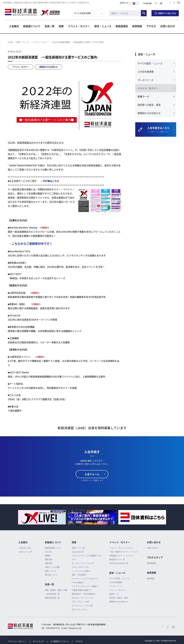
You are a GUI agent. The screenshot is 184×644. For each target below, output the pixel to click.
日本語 (161, 3)
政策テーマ (114, 594)
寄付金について (51, 575)
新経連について (32, 26)
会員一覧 (50, 26)
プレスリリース (146, 80)
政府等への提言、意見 (149, 105)
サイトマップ (38, 641)
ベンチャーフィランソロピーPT (85, 579)
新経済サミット (116, 559)
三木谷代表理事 (146, 72)
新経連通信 (122, 26)
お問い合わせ (168, 26)
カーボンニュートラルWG (82, 606)
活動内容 (49, 563)
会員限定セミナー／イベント (121, 556)
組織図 (48, 556)
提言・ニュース (103, 26)
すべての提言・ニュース (150, 63)
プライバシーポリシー (17, 641)
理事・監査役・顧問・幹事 (56, 590)
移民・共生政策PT (79, 575)
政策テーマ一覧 (78, 548)
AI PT (74, 559)
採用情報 (137, 26)
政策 (61, 26)
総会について (50, 571)
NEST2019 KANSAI (117, 563)
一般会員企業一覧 (52, 594)
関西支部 (49, 559)
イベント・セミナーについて (121, 548)
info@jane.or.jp (75, 628)
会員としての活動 (52, 567)
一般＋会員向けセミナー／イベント (124, 552)
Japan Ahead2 (78, 552)
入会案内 (14, 26)
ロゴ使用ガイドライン (60, 641)
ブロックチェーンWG (80, 602)
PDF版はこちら (51, 181)
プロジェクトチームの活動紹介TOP (86, 556)
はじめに (49, 552)
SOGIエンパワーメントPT (82, 598)
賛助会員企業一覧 (52, 598)
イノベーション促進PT (81, 571)
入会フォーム (92, 474)
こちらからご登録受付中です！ (32, 244)
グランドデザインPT (80, 567)
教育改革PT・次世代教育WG (84, 594)
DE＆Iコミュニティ (80, 609)
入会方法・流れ (25, 548)
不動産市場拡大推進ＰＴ (82, 590)
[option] (42, 517)
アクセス (151, 26)
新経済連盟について (53, 548)
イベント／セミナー (79, 26)
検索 (144, 13)
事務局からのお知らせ (48, 67)
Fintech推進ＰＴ (79, 582)
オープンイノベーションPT (83, 563)
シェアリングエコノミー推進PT (85, 586)
